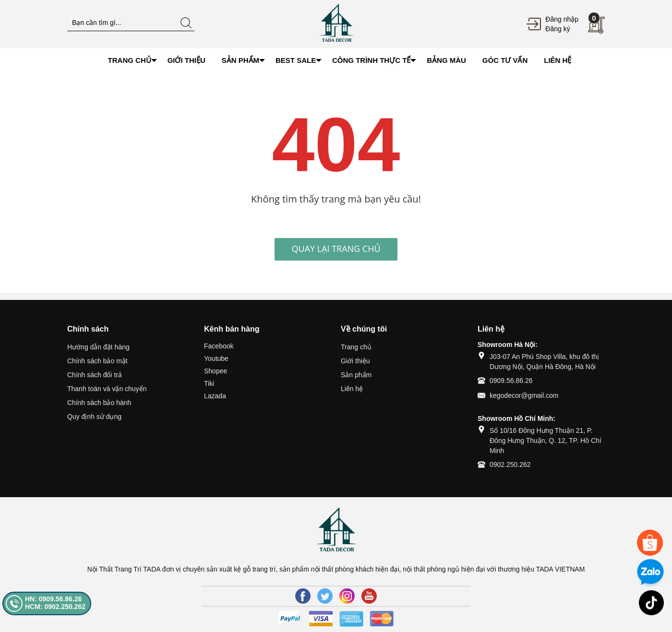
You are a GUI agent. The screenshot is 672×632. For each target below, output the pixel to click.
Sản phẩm (356, 375)
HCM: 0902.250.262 (55, 607)
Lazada (215, 396)
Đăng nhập (562, 19)
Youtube (216, 358)
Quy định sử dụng (94, 417)
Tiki (209, 383)
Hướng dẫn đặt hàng (98, 347)
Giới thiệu (355, 361)
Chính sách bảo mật (97, 361)
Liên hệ (352, 389)
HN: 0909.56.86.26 (53, 599)
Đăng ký (558, 29)
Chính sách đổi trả (95, 375)
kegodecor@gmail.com (524, 395)
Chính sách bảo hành (99, 403)
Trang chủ (356, 347)
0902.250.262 (510, 465)
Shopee (216, 371)
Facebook (219, 346)
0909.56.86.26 (511, 381)
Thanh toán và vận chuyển (107, 389)
